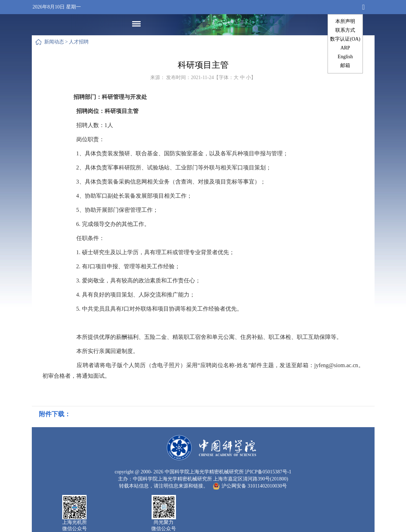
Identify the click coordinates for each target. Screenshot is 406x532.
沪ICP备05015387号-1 (268, 472)
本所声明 (345, 21)
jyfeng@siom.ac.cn (336, 365)
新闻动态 (54, 42)
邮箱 (345, 65)
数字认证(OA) (345, 39)
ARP (345, 48)
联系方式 (345, 30)
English (345, 57)
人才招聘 (79, 42)
